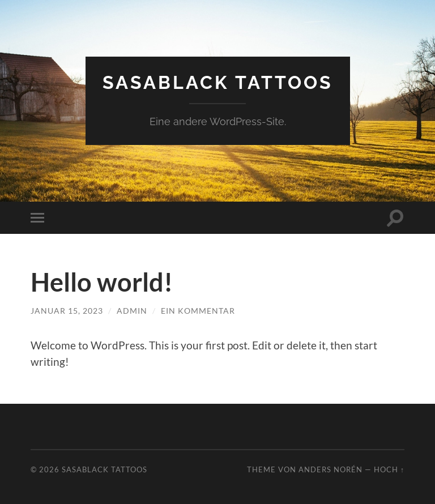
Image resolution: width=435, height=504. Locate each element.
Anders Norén (330, 469)
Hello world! (102, 282)
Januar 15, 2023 (67, 311)
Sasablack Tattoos (218, 82)
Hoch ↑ (389, 469)
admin (132, 311)
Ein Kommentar (198, 311)
